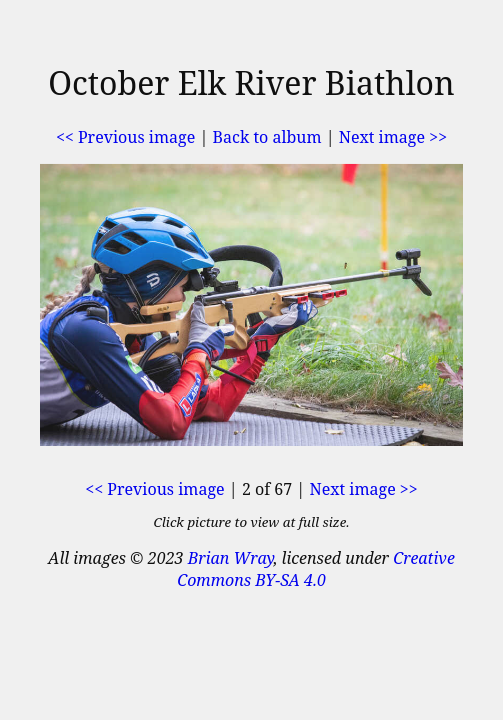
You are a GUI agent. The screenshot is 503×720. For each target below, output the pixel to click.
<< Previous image (125, 137)
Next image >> (393, 137)
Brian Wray (231, 558)
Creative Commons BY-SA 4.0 (316, 569)
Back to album (267, 137)
